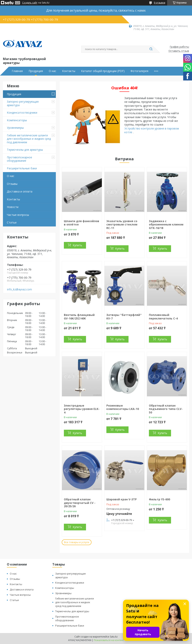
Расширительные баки (22, 168)
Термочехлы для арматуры (25, 150)
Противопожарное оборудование (19, 159)
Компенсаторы (17, 120)
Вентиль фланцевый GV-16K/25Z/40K (79, 317)
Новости (13, 207)
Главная (17, 71)
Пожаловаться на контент (109, 640)
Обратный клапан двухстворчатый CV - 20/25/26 (80, 503)
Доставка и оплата (20, 191)
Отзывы (12, 184)
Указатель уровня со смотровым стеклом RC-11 (122, 224)
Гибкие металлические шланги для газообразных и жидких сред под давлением (29, 139)
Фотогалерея (139, 71)
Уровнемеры (15, 128)
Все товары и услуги (77, 542)
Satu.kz (114, 637)
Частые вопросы (18, 215)
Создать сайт (30, 3)
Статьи (12, 222)
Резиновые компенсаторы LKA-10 (123, 407)
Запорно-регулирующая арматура (23, 103)
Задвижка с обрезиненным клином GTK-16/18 (166, 224)
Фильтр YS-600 (159, 499)
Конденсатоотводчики (22, 113)
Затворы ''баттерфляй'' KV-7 (124, 317)
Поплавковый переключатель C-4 (163, 317)
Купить (77, 245)
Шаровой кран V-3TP (122, 499)
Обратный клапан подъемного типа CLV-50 (166, 409)
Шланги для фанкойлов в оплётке (82, 223)
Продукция (36, 71)
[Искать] (151, 49)
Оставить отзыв (179, 51)
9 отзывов (159, 3)
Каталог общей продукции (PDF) (103, 71)
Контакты (69, 71)
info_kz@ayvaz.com (19, 289)
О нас (53, 71)
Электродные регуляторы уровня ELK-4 (82, 409)
